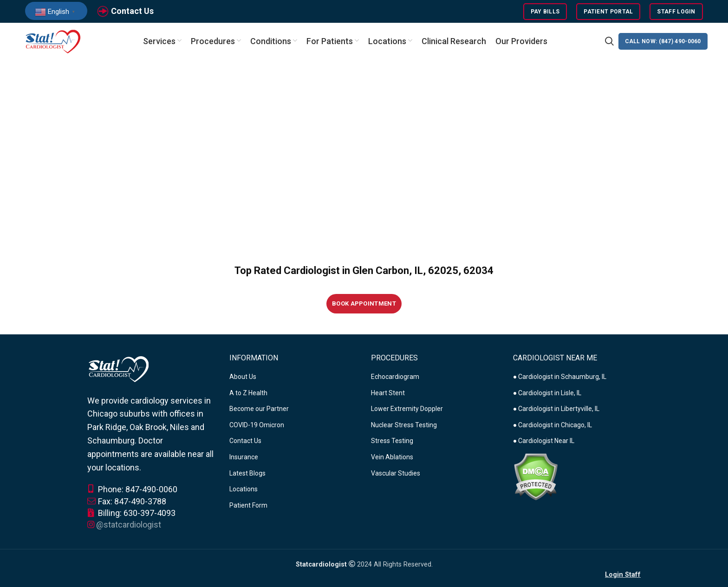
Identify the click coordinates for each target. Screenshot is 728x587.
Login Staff (623, 575)
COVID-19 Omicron (257, 425)
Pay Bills (545, 12)
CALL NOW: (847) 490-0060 (663, 42)
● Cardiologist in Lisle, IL (547, 393)
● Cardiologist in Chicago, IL (552, 425)
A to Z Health (248, 393)
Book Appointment (364, 304)
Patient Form (248, 506)
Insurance (244, 457)
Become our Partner (259, 410)
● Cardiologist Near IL (544, 442)
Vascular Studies (396, 474)
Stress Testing (392, 442)
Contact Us (132, 11)
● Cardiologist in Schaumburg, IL (560, 377)
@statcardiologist (129, 525)
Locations (244, 490)
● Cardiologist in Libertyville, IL (556, 410)
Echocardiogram (395, 377)
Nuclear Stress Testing (404, 425)
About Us (243, 377)
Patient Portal (608, 12)
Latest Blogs (247, 474)
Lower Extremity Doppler (407, 410)
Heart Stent (388, 393)
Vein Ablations (392, 457)
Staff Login (676, 12)
